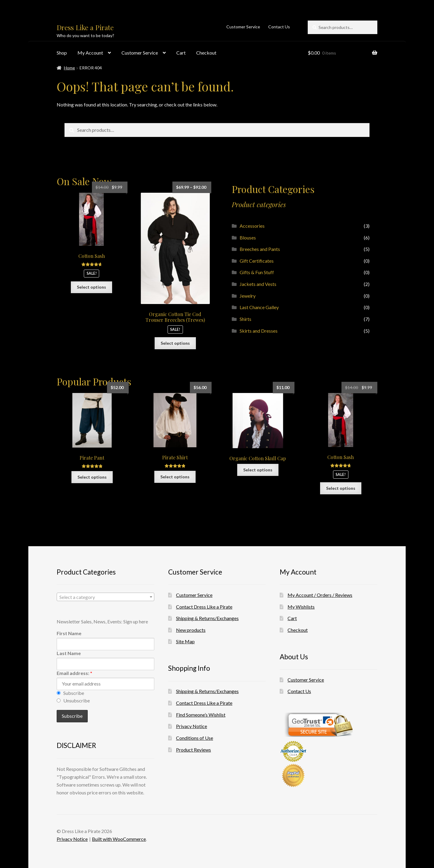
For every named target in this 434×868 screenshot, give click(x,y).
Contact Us (279, 27)
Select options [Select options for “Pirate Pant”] (92, 477)
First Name (69, 633)
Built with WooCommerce (119, 839)
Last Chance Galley (259, 307)
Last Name (69, 653)
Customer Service (243, 27)
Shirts (245, 319)
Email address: (74, 673)
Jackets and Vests (258, 284)
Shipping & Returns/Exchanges (207, 618)
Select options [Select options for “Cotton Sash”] (91, 287)
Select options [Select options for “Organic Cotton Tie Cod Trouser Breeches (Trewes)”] (175, 343)
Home (69, 68)
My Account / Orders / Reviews (320, 595)
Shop (62, 53)
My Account (90, 53)
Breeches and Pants (260, 249)
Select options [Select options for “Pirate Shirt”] (175, 477)
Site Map (185, 641)
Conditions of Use (195, 738)
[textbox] (105, 597)
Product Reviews (193, 750)
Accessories (252, 226)
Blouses (248, 238)
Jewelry (248, 296)
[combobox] (105, 597)
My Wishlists (301, 607)
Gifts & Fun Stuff (257, 272)
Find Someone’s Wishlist (201, 715)
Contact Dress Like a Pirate (204, 607)
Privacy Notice (192, 726)
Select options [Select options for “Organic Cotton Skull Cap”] (258, 470)
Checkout (206, 53)
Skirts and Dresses (259, 331)
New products (191, 630)
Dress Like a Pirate (85, 27)
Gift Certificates (257, 261)
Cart (181, 53)
